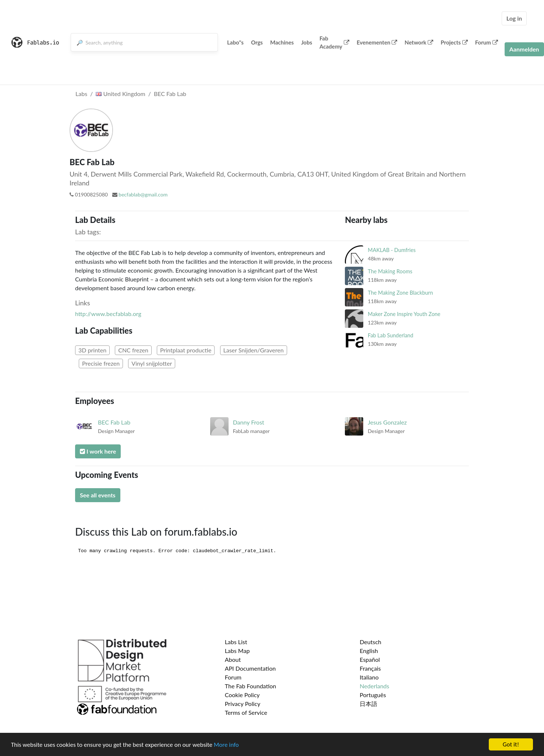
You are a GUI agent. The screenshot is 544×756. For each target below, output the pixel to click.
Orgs (257, 42)
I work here (98, 451)
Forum (487, 42)
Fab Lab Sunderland (391, 335)
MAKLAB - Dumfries (392, 250)
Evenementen (377, 42)
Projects (454, 42)
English (369, 651)
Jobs (307, 42)
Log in (514, 18)
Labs (81, 94)
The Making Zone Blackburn (400, 293)
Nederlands (374, 686)
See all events (98, 495)
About (233, 659)
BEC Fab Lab (170, 94)
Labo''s (235, 42)
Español (370, 659)
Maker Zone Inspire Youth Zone (404, 314)
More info (226, 745)
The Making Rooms (390, 271)
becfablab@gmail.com (143, 194)
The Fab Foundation (251, 686)
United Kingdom (120, 94)
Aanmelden (524, 49)
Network (419, 42)
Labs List (236, 642)
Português (373, 695)
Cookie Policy (242, 695)
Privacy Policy (243, 704)
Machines (282, 42)
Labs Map (237, 651)
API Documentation (250, 668)
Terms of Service (246, 712)
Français (370, 668)
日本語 (368, 704)
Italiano (369, 677)
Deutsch (370, 642)
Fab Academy (334, 42)
